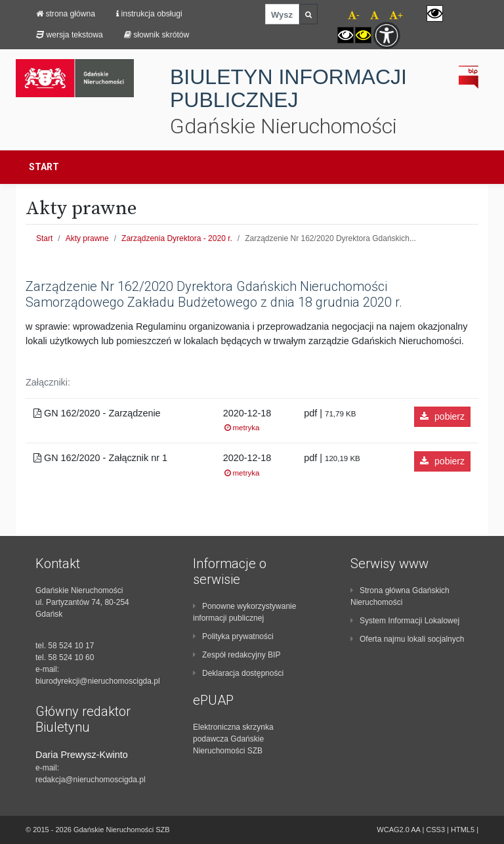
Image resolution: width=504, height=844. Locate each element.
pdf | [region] (330, 413)
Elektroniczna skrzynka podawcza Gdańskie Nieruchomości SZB (233, 739)
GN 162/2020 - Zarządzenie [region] (97, 413)
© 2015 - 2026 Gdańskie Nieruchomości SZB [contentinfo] (98, 830)
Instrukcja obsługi (149, 14)
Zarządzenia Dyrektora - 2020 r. (177, 238)
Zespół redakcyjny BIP (237, 655)
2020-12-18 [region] (247, 420)
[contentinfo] (94, 671)
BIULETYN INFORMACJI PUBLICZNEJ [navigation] (288, 89)
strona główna (66, 14)
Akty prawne (87, 238)
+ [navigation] (396, 15)
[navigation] (369, 13)
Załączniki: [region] (48, 382)
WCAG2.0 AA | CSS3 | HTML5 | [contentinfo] (428, 830)
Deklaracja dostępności (238, 673)
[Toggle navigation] (473, 167)
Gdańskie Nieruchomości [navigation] (283, 126)
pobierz (442, 416)
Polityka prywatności (233, 636)
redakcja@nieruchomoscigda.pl (91, 780)
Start (44, 167)
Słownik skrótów (157, 35)
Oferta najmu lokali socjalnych (407, 639)
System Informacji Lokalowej (405, 621)
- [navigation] (354, 15)
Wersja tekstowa (70, 35)
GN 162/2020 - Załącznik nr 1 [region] (100, 458)
